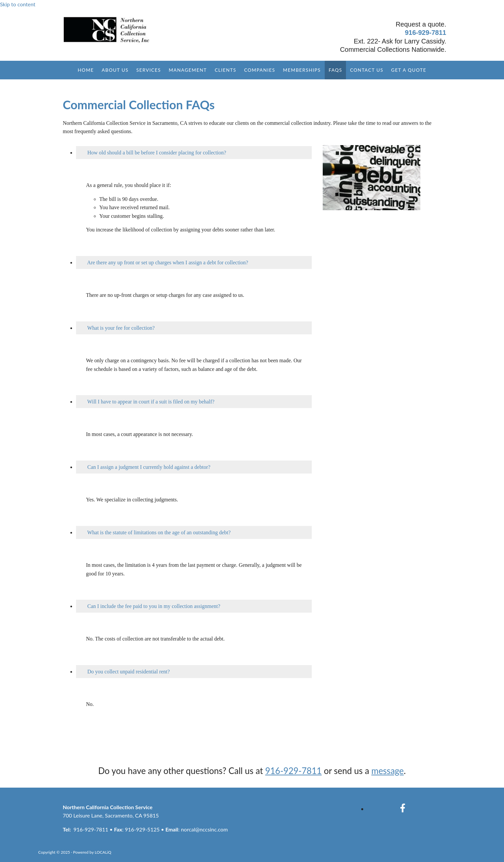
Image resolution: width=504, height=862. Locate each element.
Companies (259, 70)
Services (148, 70)
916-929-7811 (425, 33)
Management (188, 70)
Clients (225, 70)
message (388, 771)
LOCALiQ (103, 852)
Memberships (302, 70)
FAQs (336, 70)
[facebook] (403, 808)
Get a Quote (409, 70)
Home (85, 70)
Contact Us (367, 70)
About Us (115, 70)
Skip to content (18, 4)
